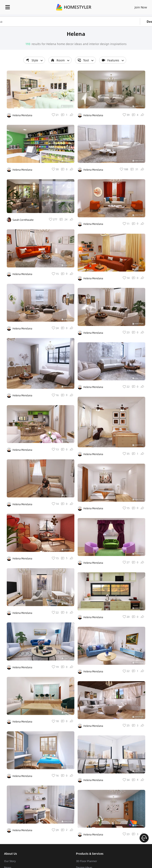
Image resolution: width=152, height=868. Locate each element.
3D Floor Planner (87, 861)
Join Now (141, 7)
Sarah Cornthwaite (23, 220)
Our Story (10, 861)
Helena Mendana (22, 115)
